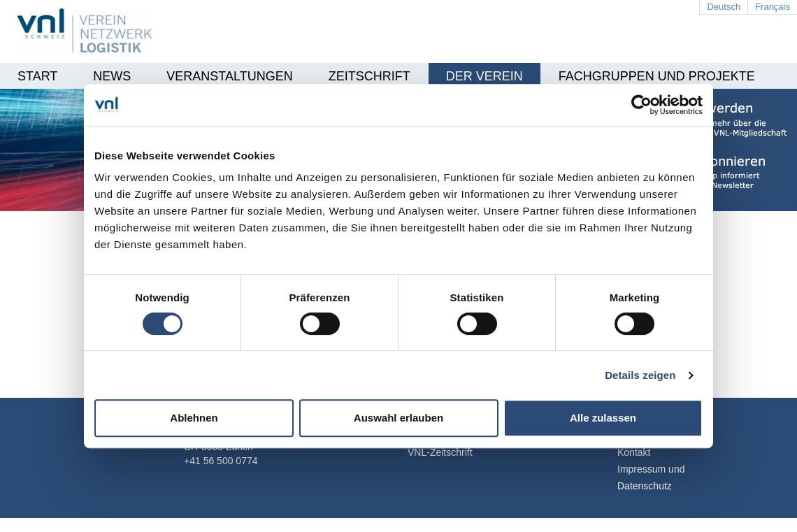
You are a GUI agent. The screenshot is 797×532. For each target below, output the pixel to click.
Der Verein (484, 76)
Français (773, 7)
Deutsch (724, 7)
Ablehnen (194, 418)
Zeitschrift (369, 76)
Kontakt (634, 452)
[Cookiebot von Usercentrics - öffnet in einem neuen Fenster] (641, 105)
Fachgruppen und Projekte (657, 76)
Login (649, 511)
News (112, 76)
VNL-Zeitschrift (440, 452)
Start (37, 76)
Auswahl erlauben (398, 418)
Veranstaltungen (229, 76)
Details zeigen (640, 375)
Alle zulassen (603, 418)
